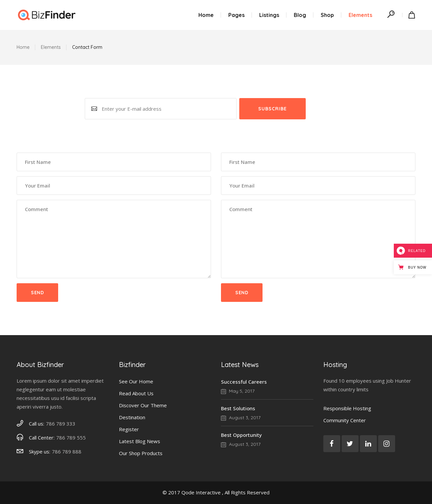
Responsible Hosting (347, 408)
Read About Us (136, 393)
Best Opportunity (241, 435)
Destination (132, 417)
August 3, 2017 (241, 418)
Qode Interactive (201, 492)
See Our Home (136, 381)
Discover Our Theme (143, 405)
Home (23, 47)
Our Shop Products (141, 453)
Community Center (345, 420)
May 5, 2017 (238, 391)
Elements (51, 47)
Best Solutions (238, 408)
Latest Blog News (140, 441)
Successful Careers (244, 382)
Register (129, 429)
